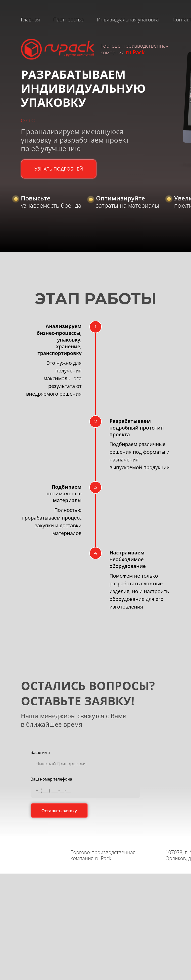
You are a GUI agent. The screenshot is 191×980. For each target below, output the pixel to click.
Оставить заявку (59, 811)
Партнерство (68, 20)
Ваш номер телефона (51, 779)
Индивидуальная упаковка (128, 20)
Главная (30, 20)
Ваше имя (40, 752)
